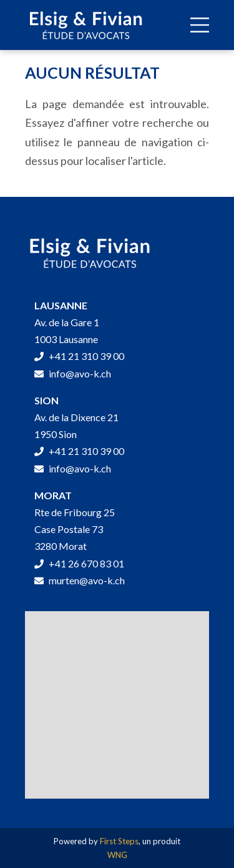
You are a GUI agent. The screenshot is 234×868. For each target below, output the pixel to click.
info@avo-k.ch (73, 373)
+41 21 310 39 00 (79, 356)
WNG (117, 855)
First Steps (119, 841)
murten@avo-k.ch (80, 580)
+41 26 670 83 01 (79, 563)
